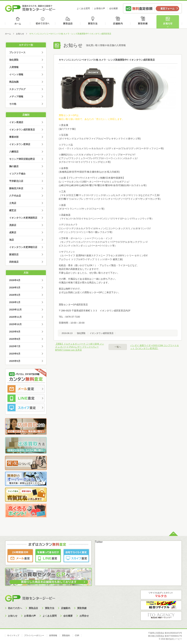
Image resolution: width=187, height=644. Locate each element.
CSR (77, 635)
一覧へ (118, 347)
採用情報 (53, 635)
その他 (13, 104)
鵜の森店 (14, 166)
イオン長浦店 (16, 122)
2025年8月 (15, 339)
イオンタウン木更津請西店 (23, 218)
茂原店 (13, 225)
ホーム (18, 22)
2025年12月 (15, 310)
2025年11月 (15, 317)
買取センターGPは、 (70, 115)
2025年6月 (15, 354)
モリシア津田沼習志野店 (22, 159)
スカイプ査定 (26, 408)
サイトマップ (13, 635)
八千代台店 (15, 196)
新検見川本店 (16, 188)
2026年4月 (15, 280)
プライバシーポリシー (34, 635)
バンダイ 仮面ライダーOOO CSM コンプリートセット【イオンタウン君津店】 (155, 347)
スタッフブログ (17, 89)
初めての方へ (43, 22)
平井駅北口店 (16, 181)
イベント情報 (16, 74)
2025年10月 (15, 324)
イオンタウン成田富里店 (102, 333)
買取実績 (144, 22)
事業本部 (14, 137)
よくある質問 (83, 8)
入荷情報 (14, 67)
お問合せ (84, 616)
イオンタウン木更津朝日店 (23, 247)
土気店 (13, 203)
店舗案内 (118, 22)
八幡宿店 (14, 152)
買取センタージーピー (30, 598)
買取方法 (93, 22)
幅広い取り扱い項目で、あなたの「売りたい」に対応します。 (91, 119)
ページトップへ (173, 533)
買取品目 (68, 22)
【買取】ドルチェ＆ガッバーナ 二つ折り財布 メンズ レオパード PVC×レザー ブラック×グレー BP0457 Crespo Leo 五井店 (80, 347)
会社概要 (114, 8)
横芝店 (13, 210)
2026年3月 (15, 288)
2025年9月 (15, 332)
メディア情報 (16, 97)
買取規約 (66, 635)
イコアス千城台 (17, 174)
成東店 (13, 232)
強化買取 (81, 333)
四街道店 (14, 262)
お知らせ (169, 22)
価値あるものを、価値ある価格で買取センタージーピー (30, 8)
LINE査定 (26, 398)
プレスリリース (17, 52)
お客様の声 (100, 8)
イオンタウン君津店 (20, 144)
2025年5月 (15, 361)
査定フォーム (167, 9)
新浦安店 (14, 254)
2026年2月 (15, 295)
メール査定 (26, 389)
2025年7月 (15, 346)
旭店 (12, 240)
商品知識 (14, 82)
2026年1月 (15, 302)
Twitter (99, 542)
